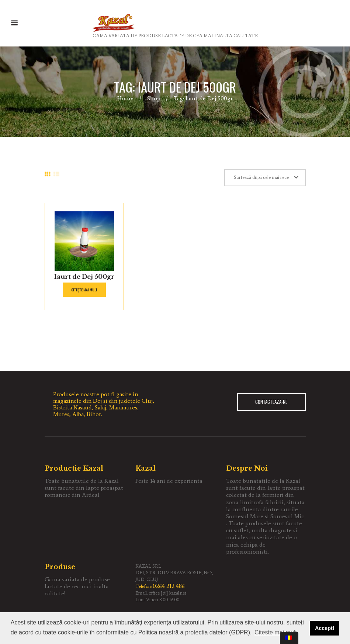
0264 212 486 (169, 586)
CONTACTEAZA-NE (271, 402)
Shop (154, 98)
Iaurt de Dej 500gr (84, 277)
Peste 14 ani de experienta (169, 481)
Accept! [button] (325, 628)
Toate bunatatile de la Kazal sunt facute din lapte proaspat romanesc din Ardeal (84, 488)
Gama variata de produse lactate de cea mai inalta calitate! (77, 586)
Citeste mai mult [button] (276, 632)
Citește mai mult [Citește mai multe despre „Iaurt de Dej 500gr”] (84, 290)
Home (125, 98)
